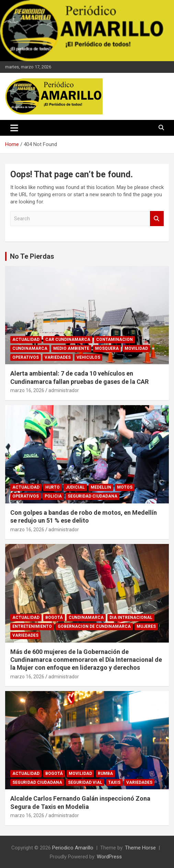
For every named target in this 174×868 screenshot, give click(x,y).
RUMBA (105, 774)
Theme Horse (140, 848)
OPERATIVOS (26, 357)
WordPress (109, 857)
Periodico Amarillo (73, 848)
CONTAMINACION (114, 340)
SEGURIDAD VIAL (85, 782)
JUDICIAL (75, 487)
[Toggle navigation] (14, 128)
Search (157, 219)
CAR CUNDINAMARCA (68, 340)
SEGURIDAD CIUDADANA (92, 496)
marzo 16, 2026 (27, 390)
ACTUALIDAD (26, 340)
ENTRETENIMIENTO (32, 626)
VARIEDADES (58, 357)
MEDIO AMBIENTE (71, 348)
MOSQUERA (107, 348)
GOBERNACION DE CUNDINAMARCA (94, 626)
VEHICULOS (88, 357)
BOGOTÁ (54, 617)
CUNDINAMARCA (30, 348)
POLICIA (53, 496)
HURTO (53, 487)
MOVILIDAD (136, 348)
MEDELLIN (101, 487)
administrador (64, 390)
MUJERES (146, 626)
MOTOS (125, 487)
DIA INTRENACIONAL (131, 617)
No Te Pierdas (32, 256)
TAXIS (114, 782)
